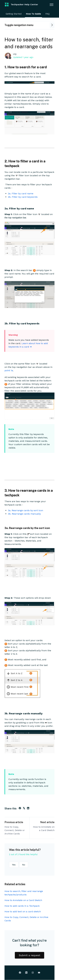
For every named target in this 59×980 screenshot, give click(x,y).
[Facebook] (20, 809)
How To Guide (33, 14)
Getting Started (14, 14)
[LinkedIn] (28, 809)
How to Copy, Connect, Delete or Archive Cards (15, 830)
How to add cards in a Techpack (22, 906)
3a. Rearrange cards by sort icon (25, 510)
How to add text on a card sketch (23, 912)
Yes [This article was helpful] (14, 865)
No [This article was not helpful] (24, 865)
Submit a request (29, 955)
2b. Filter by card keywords (23, 197)
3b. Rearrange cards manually (24, 514)
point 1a (9, 370)
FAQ (47, 14)
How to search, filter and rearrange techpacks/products (24, 893)
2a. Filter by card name (21, 194)
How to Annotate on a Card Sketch (44, 829)
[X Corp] (24, 809)
